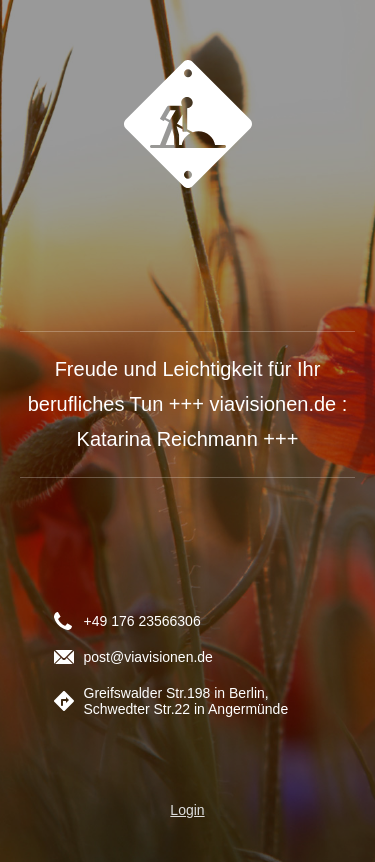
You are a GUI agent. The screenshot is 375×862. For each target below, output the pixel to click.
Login (187, 810)
